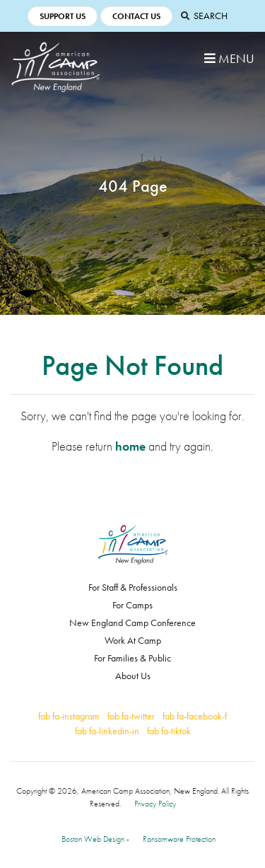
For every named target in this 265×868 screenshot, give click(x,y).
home (130, 446)
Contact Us (136, 16)
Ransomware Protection (179, 839)
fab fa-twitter (131, 716)
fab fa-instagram (69, 716)
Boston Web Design (93, 839)
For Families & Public (132, 658)
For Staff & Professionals (133, 587)
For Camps (132, 605)
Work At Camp (133, 640)
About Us (133, 676)
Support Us (63, 16)
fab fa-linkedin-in (107, 731)
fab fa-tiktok (169, 731)
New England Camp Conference (132, 623)
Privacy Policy (155, 804)
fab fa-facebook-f (195, 716)
